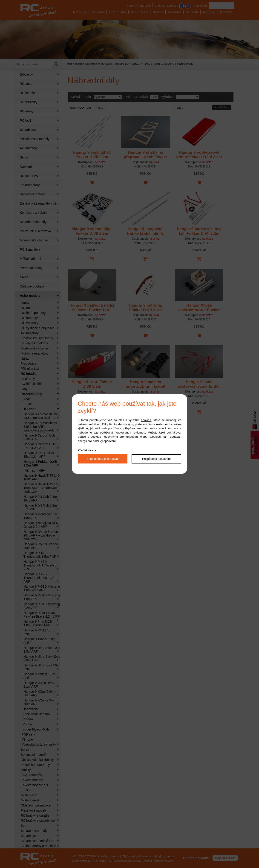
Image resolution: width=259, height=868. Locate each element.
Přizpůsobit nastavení (156, 459)
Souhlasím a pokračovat (102, 459)
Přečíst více (86, 450)
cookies (146, 420)
